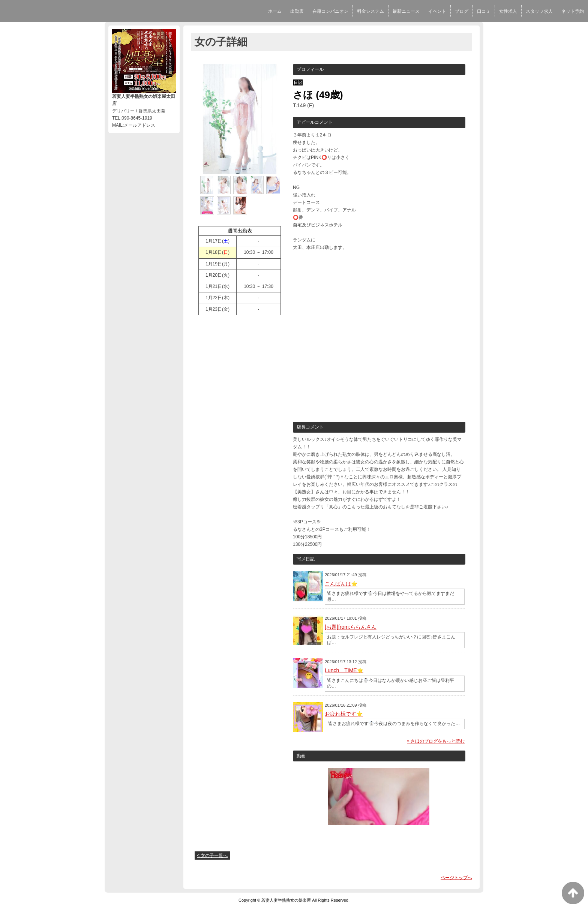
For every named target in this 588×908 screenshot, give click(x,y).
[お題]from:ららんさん (351, 627)
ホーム (275, 11)
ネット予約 (573, 11)
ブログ (462, 11)
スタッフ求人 (539, 11)
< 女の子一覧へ (212, 856)
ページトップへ (456, 878)
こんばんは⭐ (341, 584)
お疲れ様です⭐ (344, 714)
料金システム (370, 11)
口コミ (484, 11)
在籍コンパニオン (330, 11)
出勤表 (297, 11)
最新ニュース (406, 11)
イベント (437, 11)
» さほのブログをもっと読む (436, 741)
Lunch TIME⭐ (344, 670)
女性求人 (508, 11)
